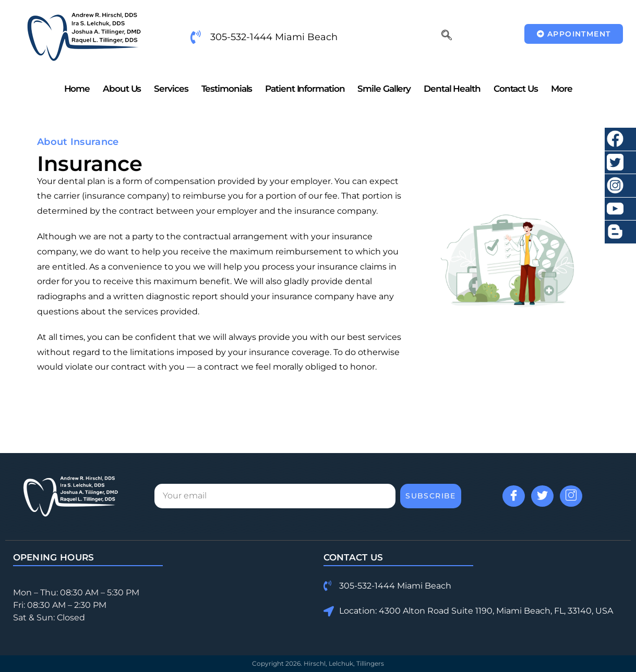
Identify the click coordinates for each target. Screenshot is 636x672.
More (562, 89)
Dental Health (452, 89)
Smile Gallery (384, 89)
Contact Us (516, 89)
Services (171, 89)
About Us (122, 89)
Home (77, 89)
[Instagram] (571, 496)
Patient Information (305, 89)
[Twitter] (542, 496)
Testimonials (227, 89)
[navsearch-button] (447, 36)
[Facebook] (514, 496)
